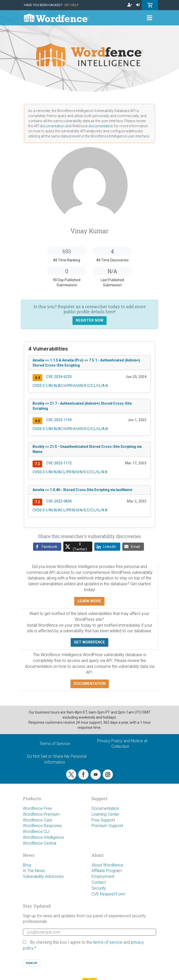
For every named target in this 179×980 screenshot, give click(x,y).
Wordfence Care (38, 820)
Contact (99, 882)
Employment (103, 876)
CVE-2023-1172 (59, 463)
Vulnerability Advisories (43, 876)
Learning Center (105, 814)
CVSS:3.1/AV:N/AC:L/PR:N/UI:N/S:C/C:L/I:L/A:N (70, 472)
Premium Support (107, 826)
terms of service (108, 942)
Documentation (105, 808)
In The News (34, 871)
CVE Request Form (108, 894)
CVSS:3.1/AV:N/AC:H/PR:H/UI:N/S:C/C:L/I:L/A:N (70, 386)
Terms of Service (55, 744)
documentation (52, 126)
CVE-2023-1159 (59, 420)
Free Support (103, 820)
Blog (27, 865)
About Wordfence (107, 865)
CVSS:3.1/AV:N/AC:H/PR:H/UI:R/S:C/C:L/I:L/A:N (70, 429)
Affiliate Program (107, 871)
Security (99, 888)
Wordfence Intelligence (43, 837)
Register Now (89, 320)
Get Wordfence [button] (89, 642)
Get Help (71, 5)
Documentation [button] (90, 684)
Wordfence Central (40, 843)
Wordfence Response (42, 826)
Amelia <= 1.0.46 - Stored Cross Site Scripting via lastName (82, 490)
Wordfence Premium (41, 814)
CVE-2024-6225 (59, 377)
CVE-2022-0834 (59, 501)
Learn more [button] (89, 601)
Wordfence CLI (36, 832)
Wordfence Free (37, 808)
